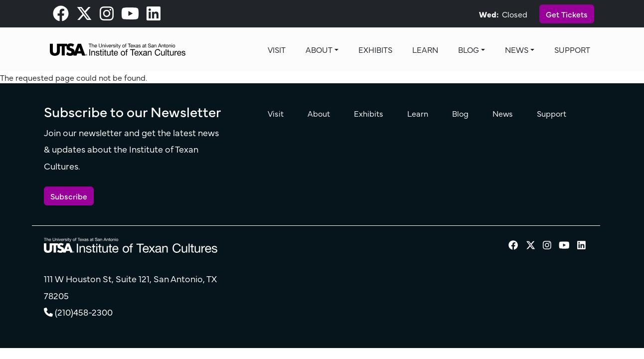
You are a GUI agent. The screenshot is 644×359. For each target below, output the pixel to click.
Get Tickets (567, 14)
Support (572, 49)
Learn (425, 49)
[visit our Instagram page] (107, 16)
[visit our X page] (84, 16)
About (319, 49)
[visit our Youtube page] (130, 16)
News (517, 49)
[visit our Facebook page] (61, 16)
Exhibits (375, 49)
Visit (277, 49)
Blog (469, 49)
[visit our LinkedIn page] (154, 16)
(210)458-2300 (84, 312)
